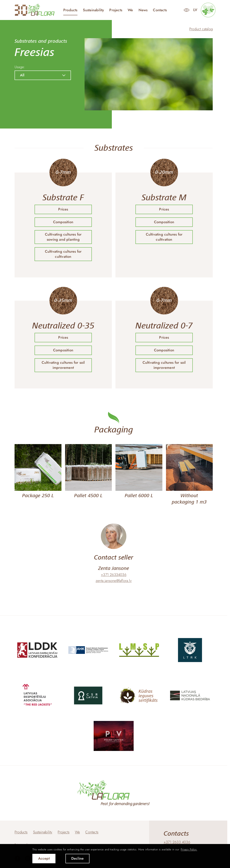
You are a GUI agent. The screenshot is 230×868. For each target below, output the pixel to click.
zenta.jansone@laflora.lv (114, 581)
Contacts (160, 10)
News (143, 10)
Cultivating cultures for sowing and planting (63, 237)
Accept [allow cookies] (44, 858)
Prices (63, 209)
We (130, 10)
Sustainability (93, 10)
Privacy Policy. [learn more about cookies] (189, 849)
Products (70, 10)
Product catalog (201, 29)
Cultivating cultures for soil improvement (63, 365)
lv (195, 10)
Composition (63, 222)
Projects (116, 10)
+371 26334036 (114, 575)
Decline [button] (77, 858)
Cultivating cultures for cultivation (63, 254)
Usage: (20, 67)
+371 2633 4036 (177, 842)
